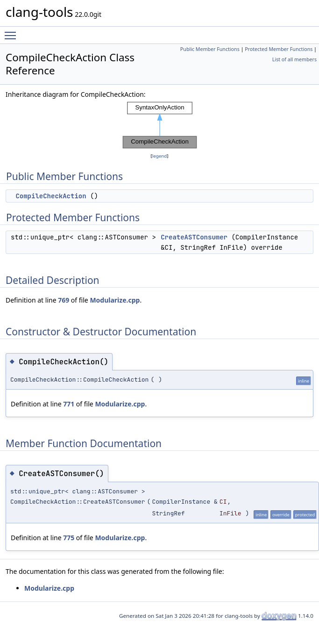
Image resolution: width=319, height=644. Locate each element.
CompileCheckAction (51, 196)
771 (69, 404)
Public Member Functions (210, 49)
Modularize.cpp (115, 300)
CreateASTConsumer (194, 237)
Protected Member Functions (279, 49)
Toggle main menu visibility (13, 31)
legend (160, 156)
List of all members (294, 59)
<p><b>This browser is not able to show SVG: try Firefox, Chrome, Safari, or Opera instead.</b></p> (160, 125)
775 (69, 538)
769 (64, 300)
